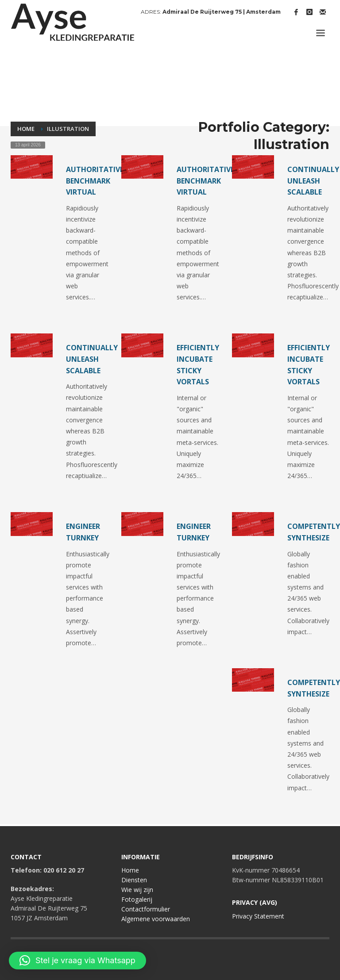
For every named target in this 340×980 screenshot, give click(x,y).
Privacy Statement (258, 916)
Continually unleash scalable (313, 181)
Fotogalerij (137, 899)
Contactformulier (146, 909)
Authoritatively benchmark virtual (99, 181)
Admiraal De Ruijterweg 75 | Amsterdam (222, 12)
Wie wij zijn (137, 890)
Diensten (134, 880)
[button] (77, 961)
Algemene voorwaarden (156, 919)
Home (130, 870)
